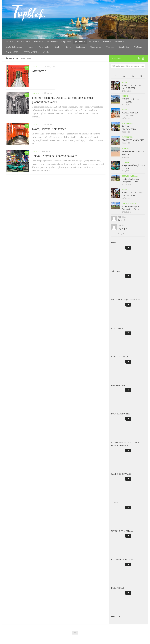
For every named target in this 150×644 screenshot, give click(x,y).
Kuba (45, 48)
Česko (35, 48)
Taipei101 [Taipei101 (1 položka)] (122, 236)
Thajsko (85, 48)
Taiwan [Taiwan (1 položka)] (128, 236)
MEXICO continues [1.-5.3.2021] (130, 102)
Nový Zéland (22, 42)
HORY (8, 42)
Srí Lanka (56, 48)
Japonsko (78, 42)
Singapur (64, 42)
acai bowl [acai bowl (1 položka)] (114, 236)
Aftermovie (39, 73)
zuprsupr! (122, 230)
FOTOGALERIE (13, 54)
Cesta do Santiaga (133, 42)
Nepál (8, 48)
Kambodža (98, 48)
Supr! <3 (122, 222)
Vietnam (112, 48)
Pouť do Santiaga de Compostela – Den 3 (131, 182)
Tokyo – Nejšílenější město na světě (55, 159)
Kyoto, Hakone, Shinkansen (49, 131)
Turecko (116, 42)
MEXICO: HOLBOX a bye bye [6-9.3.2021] (133, 88)
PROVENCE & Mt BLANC (133, 142)
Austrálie (91, 42)
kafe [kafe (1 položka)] (118, 236)
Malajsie (37, 42)
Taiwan (103, 42)
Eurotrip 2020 (127, 48)
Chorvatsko (71, 48)
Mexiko (28, 54)
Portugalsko (22, 48)
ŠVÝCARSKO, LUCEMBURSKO (129, 129)
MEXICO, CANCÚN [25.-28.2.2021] (130, 116)
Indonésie (50, 42)
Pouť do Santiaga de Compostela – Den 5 (131, 209)
